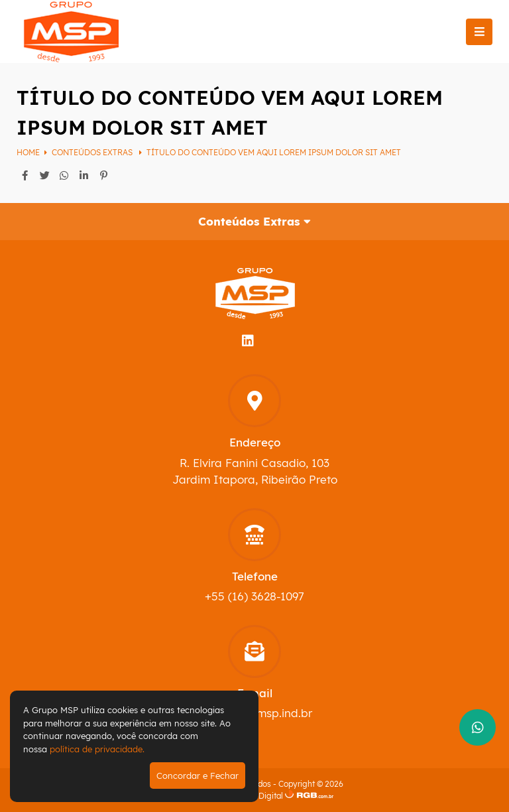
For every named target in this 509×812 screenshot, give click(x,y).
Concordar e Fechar (198, 776)
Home (28, 152)
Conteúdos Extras (93, 152)
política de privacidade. (97, 749)
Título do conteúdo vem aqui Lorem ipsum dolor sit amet (274, 152)
